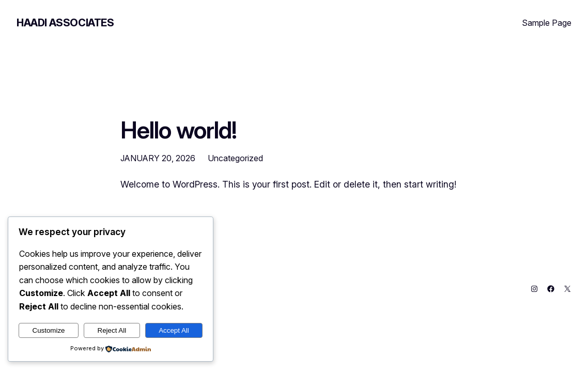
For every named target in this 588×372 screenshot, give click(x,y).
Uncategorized (235, 158)
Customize (49, 330)
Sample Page (547, 23)
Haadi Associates (65, 23)
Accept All (174, 330)
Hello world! (179, 130)
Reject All (112, 330)
